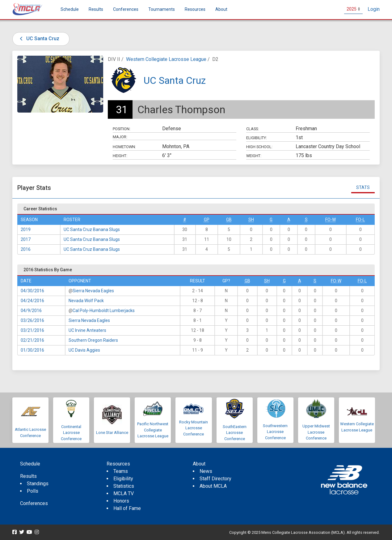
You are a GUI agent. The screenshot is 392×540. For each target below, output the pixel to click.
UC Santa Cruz (38, 39)
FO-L (360, 220)
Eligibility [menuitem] (123, 479)
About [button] (221, 9)
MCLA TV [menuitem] (124, 493)
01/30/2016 (32, 350)
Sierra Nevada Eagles (93, 291)
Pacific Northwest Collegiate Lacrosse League (153, 430)
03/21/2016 (32, 330)
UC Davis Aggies (84, 350)
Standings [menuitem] (38, 484)
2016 (26, 249)
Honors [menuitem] (121, 501)
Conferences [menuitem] (34, 503)
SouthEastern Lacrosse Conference (235, 433)
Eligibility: (257, 138)
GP (207, 220)
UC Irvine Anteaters (87, 330)
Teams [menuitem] (121, 471)
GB (229, 220)
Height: (120, 156)
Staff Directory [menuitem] (215, 479)
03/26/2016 (32, 320)
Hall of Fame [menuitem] (127, 508)
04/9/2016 (31, 311)
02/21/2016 (32, 340)
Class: (253, 129)
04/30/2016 (32, 291)
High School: (259, 147)
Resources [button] (195, 9)
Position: (122, 129)
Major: (120, 137)
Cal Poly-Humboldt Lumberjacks (104, 311)
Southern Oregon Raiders (93, 340)
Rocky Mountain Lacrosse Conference (194, 428)
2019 (26, 229)
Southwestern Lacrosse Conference (275, 432)
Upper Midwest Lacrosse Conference (316, 432)
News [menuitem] (206, 471)
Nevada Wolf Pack (86, 301)
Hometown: (124, 147)
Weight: (254, 156)
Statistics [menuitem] (124, 486)
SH (251, 220)
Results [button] (96, 9)
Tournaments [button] (162, 9)
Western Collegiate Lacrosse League (166, 59)
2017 (26, 239)
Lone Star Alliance (112, 433)
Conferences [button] (126, 9)
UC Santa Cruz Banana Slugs (92, 229)
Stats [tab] (363, 187)
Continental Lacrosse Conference (71, 433)
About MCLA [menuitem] (213, 486)
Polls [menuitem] (33, 491)
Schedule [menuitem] (70, 9)
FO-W (331, 220)
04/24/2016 (32, 301)
